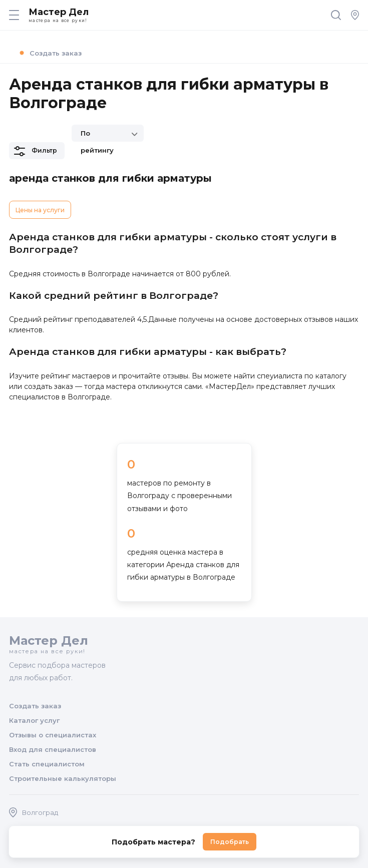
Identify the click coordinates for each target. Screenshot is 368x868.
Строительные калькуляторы (63, 778)
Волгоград (34, 812)
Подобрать (230, 842)
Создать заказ (49, 53)
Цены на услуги (40, 210)
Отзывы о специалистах (53, 735)
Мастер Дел (180, 15)
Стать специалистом (47, 764)
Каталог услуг (34, 720)
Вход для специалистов (53, 749)
